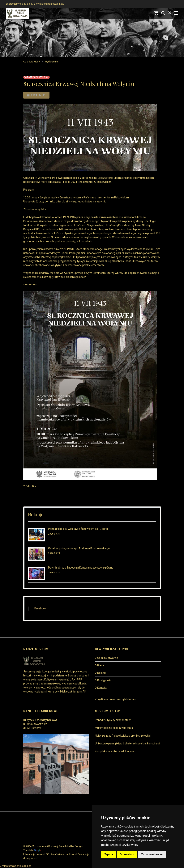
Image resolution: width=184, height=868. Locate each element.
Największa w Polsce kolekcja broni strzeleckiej (123, 736)
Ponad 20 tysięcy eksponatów (113, 720)
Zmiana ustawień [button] (152, 854)
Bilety (99, 665)
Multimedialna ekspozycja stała (114, 728)
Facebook (40, 608)
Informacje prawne (34, 854)
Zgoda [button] (109, 854)
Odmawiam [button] (127, 854)
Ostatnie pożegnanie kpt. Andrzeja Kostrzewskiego (79, 548)
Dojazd (100, 673)
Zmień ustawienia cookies (16, 866)
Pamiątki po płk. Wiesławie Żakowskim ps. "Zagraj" (78, 529)
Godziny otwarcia (107, 658)
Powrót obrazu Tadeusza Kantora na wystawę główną (81, 568)
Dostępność (103, 680)
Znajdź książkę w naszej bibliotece (116, 699)
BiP (47, 854)
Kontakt (101, 688)
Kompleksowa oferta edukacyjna (115, 751)
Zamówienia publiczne (63, 854)
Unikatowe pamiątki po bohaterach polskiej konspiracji (127, 743)
